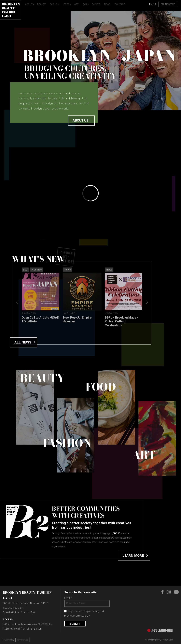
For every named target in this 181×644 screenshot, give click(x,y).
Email (68, 598)
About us (81, 129)
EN (151, 4)
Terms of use (23, 640)
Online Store (168, 4)
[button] (147, 376)
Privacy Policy (8, 640)
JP (155, 4)
